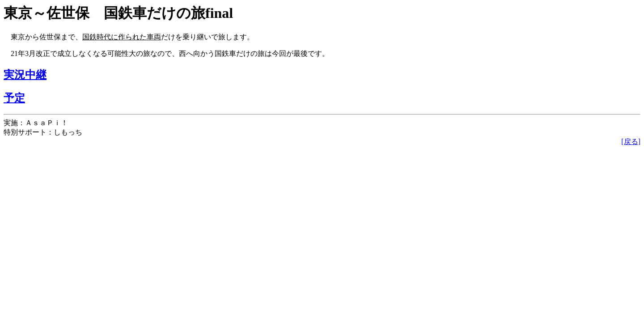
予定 (14, 98)
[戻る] (631, 142)
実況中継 (25, 75)
